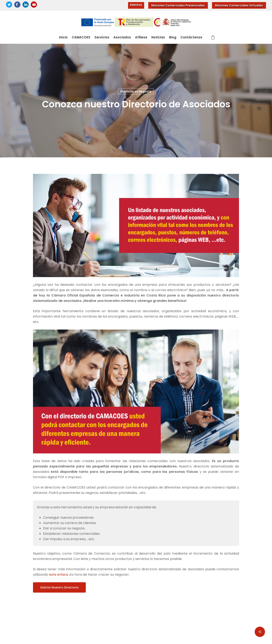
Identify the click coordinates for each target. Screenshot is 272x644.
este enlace (59, 575)
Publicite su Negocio (136, 91)
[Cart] (213, 37)
